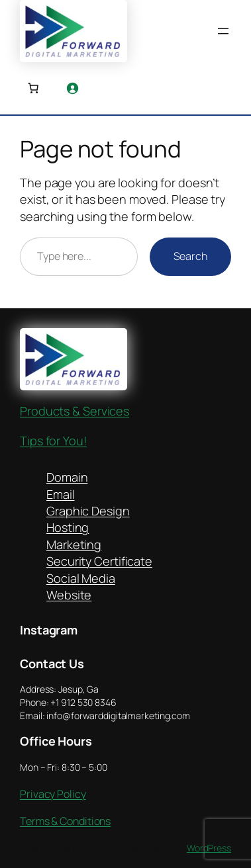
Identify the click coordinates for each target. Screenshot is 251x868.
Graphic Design (88, 511)
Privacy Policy (53, 794)
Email (61, 494)
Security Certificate (99, 561)
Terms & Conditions (65, 821)
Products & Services (75, 411)
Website (69, 595)
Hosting (68, 527)
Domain (67, 477)
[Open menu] (223, 31)
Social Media (81, 578)
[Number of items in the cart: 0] (33, 88)
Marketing (74, 544)
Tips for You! (53, 441)
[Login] (72, 88)
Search (190, 256)
